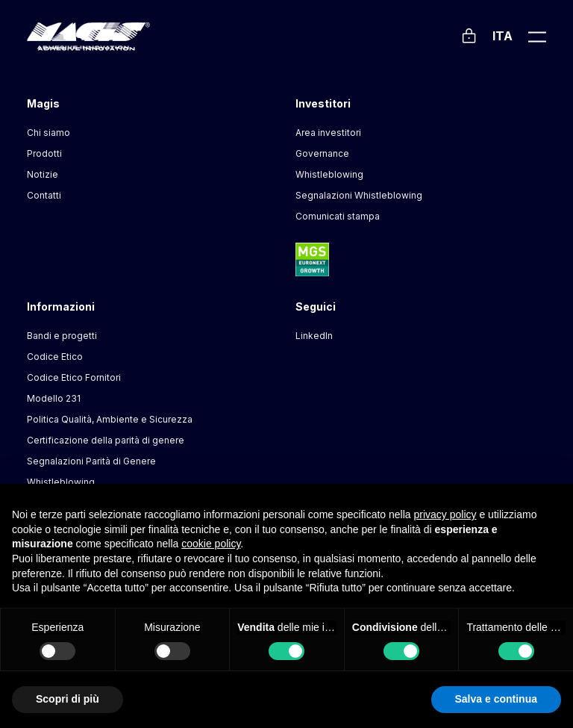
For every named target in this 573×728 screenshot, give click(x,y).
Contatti (44, 195)
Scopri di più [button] (68, 699)
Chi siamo (48, 133)
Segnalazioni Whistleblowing (359, 195)
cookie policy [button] (211, 544)
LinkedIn (314, 336)
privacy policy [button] (445, 514)
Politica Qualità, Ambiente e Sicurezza (110, 419)
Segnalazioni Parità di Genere (91, 461)
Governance (322, 153)
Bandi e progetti (62, 336)
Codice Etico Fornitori (74, 377)
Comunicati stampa (338, 216)
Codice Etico (55, 357)
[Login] (469, 34)
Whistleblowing (329, 174)
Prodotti (44, 153)
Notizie (43, 174)
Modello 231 (54, 398)
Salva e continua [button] (496, 699)
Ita (502, 36)
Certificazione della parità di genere (106, 440)
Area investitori (328, 133)
